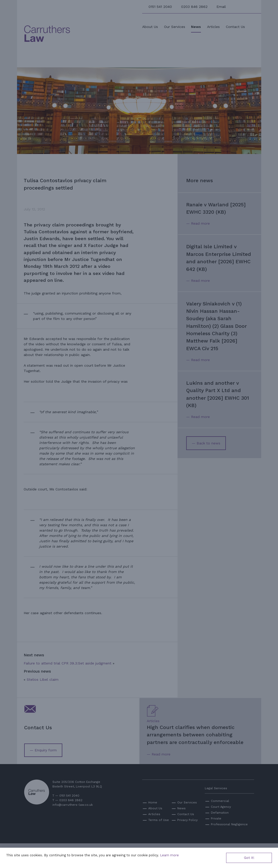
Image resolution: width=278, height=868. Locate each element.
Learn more (169, 855)
